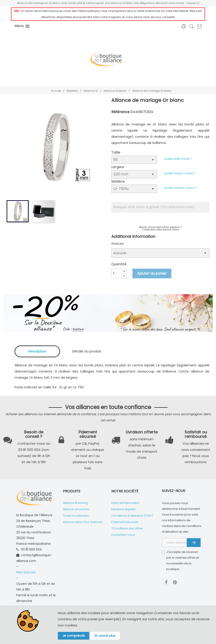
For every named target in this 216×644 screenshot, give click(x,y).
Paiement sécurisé (125, 522)
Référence (120, 112)
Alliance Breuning (75, 503)
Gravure (117, 244)
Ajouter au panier (152, 273)
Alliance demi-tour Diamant (83, 522)
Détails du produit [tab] (87, 351)
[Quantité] (117, 273)
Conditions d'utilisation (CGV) (132, 516)
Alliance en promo (76, 509)
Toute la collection (76, 516)
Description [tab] (37, 351)
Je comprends (74, 636)
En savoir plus (105, 636)
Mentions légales (124, 509)
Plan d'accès (26, 572)
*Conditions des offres (127, 528)
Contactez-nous (123, 535)
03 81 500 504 (31, 549)
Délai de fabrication (125, 503)
